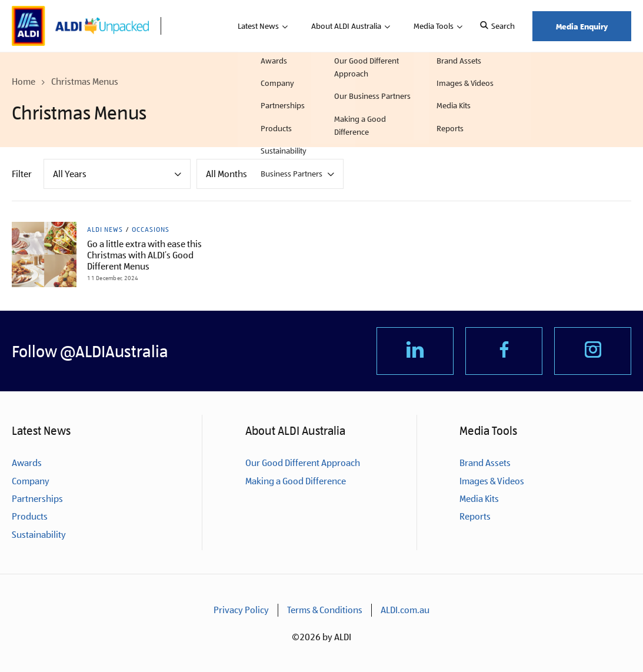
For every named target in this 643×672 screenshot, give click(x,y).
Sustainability (39, 535)
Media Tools (434, 26)
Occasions (151, 229)
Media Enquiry (582, 26)
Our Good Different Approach (303, 463)
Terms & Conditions (325, 610)
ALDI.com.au (405, 610)
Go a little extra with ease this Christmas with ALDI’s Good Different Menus (144, 255)
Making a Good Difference (296, 481)
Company (31, 481)
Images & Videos (492, 481)
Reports (475, 516)
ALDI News (105, 229)
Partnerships (37, 499)
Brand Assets (485, 463)
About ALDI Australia (346, 26)
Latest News (258, 26)
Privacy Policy (241, 610)
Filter (22, 174)
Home (24, 81)
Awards (27, 463)
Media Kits (479, 499)
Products (30, 516)
